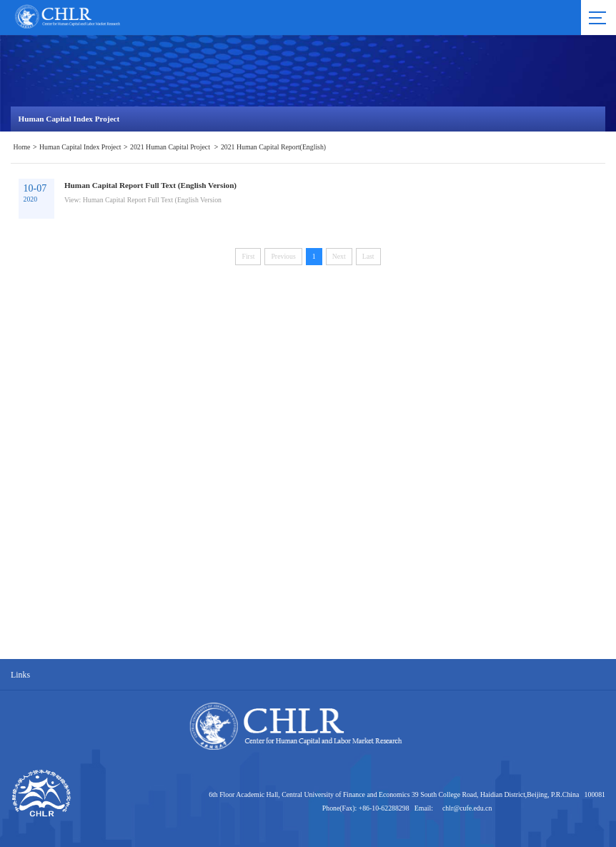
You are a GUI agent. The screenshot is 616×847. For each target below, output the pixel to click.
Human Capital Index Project (80, 147)
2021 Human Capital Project (171, 147)
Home (22, 147)
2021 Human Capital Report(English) (273, 147)
